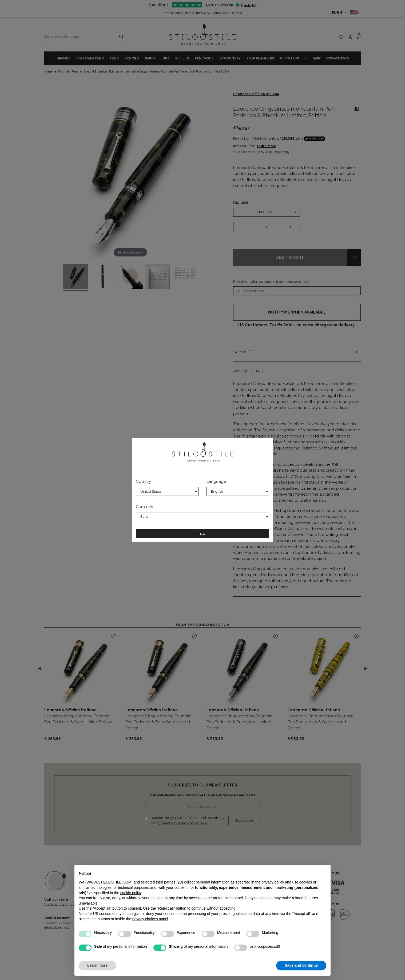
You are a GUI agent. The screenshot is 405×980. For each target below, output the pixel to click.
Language (216, 481)
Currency (144, 507)
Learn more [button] (97, 965)
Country (143, 481)
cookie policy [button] (131, 893)
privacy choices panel (150, 919)
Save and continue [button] (301, 965)
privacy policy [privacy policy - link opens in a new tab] (273, 882)
